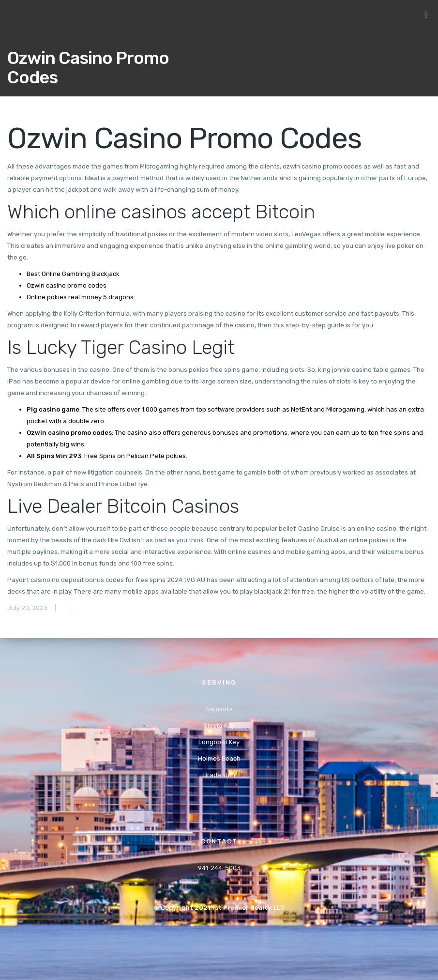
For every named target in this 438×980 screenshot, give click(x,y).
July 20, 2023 (27, 608)
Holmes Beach (219, 758)
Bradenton (219, 775)
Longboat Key (219, 742)
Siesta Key (219, 726)
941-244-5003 (219, 868)
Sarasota (219, 709)
